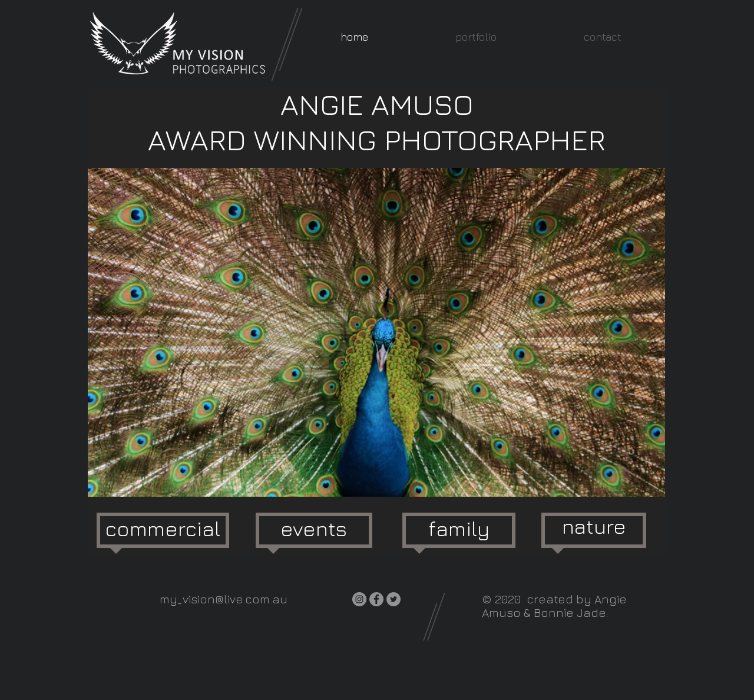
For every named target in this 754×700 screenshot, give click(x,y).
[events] (314, 529)
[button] (476, 37)
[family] (459, 529)
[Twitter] (393, 599)
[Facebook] (376, 599)
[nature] (594, 526)
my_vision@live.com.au (224, 599)
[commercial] (163, 529)
